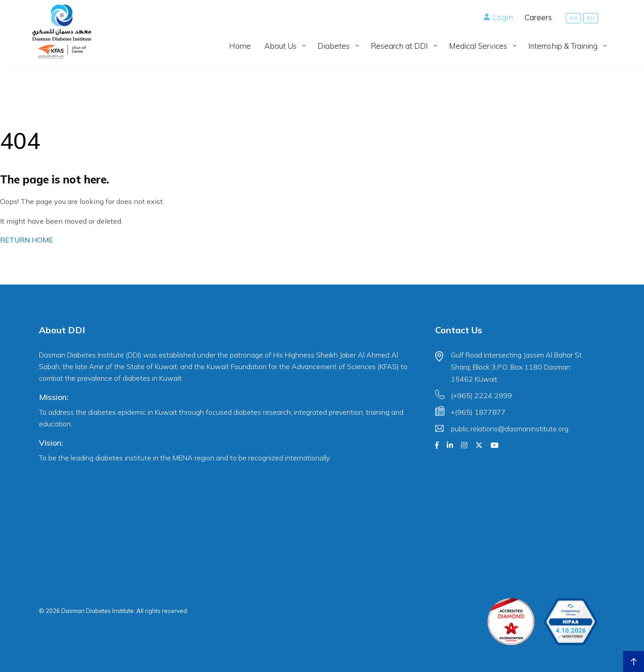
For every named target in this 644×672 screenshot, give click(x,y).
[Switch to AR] (573, 18)
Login (498, 17)
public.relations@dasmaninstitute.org (510, 429)
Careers (538, 17)
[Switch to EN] (591, 18)
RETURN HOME (27, 240)
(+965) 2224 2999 (481, 396)
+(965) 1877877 (478, 412)
